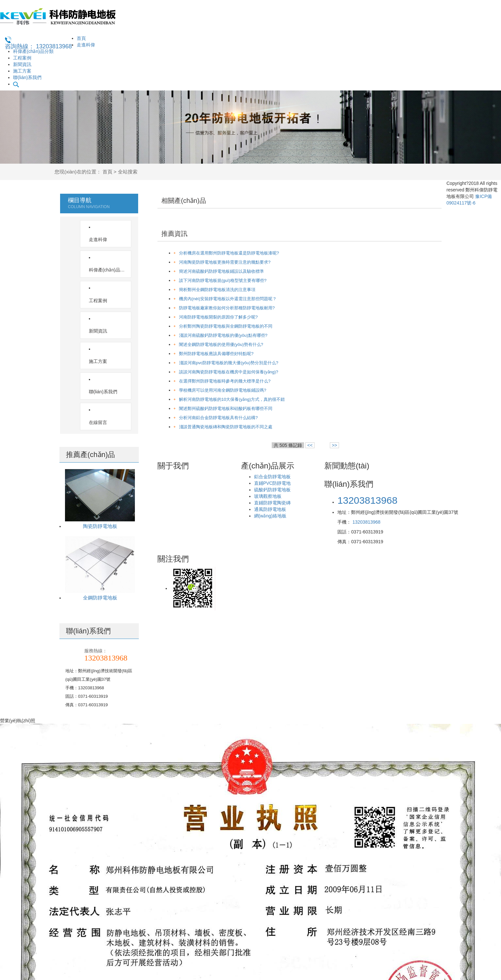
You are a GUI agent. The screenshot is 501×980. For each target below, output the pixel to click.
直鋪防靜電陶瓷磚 (272, 503)
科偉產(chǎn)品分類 (33, 51)
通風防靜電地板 (270, 509)
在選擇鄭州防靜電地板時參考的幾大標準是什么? (225, 381)
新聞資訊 (22, 64)
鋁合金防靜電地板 (272, 477)
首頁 (81, 38)
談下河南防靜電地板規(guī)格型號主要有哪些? (223, 280)
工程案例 (22, 58)
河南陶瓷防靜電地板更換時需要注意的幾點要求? (225, 262)
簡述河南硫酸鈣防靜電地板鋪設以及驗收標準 (221, 271)
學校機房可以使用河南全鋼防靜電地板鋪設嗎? (223, 390)
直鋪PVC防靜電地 (273, 483)
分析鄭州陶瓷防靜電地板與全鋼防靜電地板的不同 (226, 326)
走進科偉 (86, 45)
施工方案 (22, 71)
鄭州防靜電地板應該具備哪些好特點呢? (216, 354)
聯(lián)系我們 (27, 77)
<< (310, 445)
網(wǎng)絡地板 (270, 516)
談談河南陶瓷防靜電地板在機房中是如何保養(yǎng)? (229, 372)
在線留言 (102, 331)
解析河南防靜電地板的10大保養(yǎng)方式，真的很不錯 (232, 399)
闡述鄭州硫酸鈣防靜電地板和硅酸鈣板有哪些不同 (226, 408)
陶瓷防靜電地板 (100, 435)
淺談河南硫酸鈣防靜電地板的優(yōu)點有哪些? (223, 335)
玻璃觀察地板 (268, 496)
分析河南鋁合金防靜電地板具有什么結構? (218, 418)
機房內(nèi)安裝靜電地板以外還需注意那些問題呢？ (228, 299)
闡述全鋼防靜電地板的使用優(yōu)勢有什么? (221, 344)
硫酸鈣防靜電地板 (272, 490)
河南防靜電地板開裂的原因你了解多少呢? (218, 317)
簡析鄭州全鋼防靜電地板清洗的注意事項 (217, 290)
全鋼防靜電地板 (100, 506)
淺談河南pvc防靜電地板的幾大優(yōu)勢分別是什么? (229, 363)
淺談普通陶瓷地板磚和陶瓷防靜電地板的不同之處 (226, 427)
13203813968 (366, 522)
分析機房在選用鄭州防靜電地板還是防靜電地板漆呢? (229, 253)
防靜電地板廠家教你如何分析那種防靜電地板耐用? (227, 308)
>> (334, 445)
